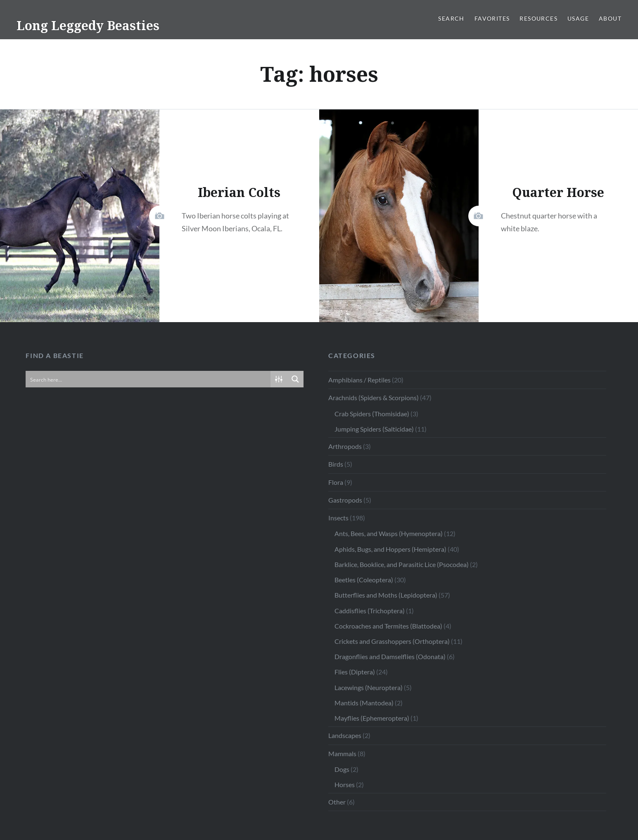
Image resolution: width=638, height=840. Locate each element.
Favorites (492, 18)
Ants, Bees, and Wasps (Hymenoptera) (389, 533)
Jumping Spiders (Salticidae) (374, 429)
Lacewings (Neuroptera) (369, 687)
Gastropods (345, 500)
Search (451, 18)
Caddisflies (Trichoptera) (370, 611)
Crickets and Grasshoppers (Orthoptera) (392, 641)
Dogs (342, 769)
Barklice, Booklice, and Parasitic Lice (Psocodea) (402, 564)
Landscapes (345, 735)
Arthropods (345, 446)
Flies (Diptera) (355, 672)
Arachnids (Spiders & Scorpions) (374, 397)
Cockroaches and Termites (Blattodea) (388, 626)
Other (337, 802)
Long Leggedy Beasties (88, 25)
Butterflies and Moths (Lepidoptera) (386, 595)
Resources (538, 18)
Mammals (342, 753)
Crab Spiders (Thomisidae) (372, 414)
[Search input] (148, 379)
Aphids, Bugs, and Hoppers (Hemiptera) (390, 549)
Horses (345, 784)
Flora (336, 482)
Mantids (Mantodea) (364, 703)
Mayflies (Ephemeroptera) (372, 718)
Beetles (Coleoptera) (364, 580)
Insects (338, 518)
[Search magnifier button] (295, 379)
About (610, 18)
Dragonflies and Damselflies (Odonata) (390, 656)
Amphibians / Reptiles (359, 380)
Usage (578, 18)
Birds (336, 464)
